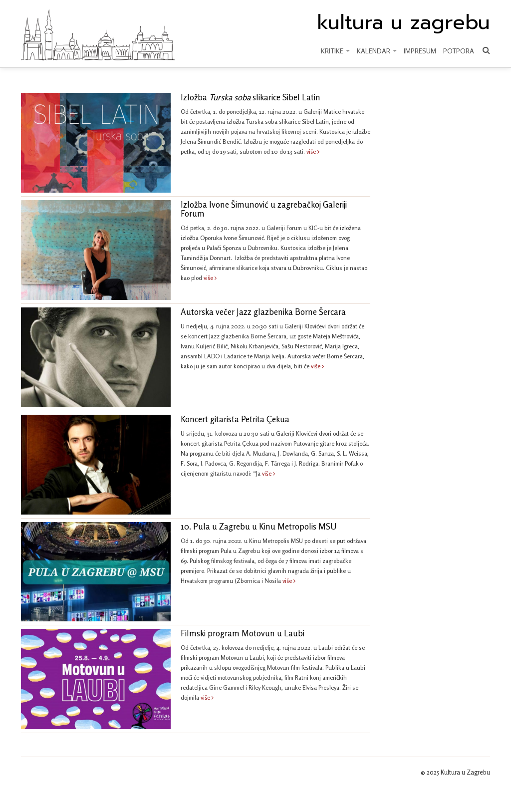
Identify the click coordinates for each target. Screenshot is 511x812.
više (313, 151)
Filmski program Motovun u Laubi (243, 633)
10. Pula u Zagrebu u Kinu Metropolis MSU (259, 527)
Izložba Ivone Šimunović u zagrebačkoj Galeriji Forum (264, 209)
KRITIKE (335, 51)
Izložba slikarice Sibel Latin (251, 97)
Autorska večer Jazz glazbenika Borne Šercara (263, 312)
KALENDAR (377, 51)
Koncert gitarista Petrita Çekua (235, 419)
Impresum (420, 51)
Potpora (459, 51)
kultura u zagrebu (403, 22)
